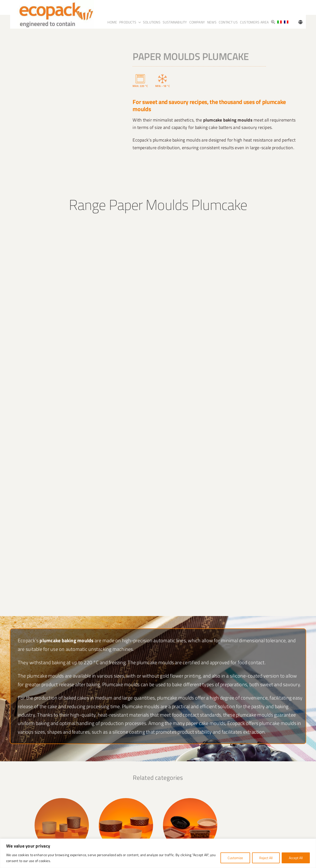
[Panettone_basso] (126, 800)
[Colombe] (254, 800)
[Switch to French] (286, 22)
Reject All (266, 858)
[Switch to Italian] (279, 22)
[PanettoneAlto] (62, 800)
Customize (235, 858)
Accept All (296, 858)
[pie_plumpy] (190, 800)
